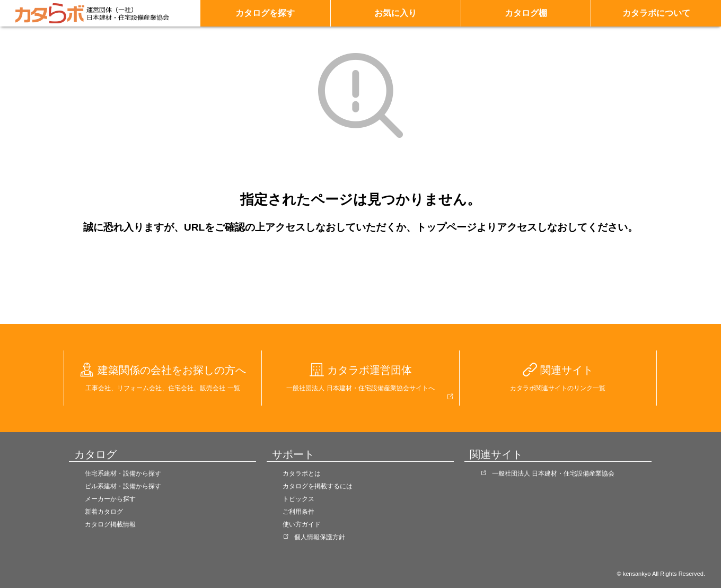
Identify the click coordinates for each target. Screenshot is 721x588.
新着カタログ (104, 512)
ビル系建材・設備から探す (123, 486)
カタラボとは (302, 473)
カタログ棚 (526, 13)
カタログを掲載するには (318, 486)
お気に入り (395, 13)
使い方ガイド (302, 524)
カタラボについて (656, 13)
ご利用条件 (298, 512)
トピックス (298, 499)
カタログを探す (265, 13)
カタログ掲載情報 (110, 524)
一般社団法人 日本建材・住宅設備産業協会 (553, 473)
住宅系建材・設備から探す (123, 473)
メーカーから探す (110, 499)
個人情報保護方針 (320, 537)
